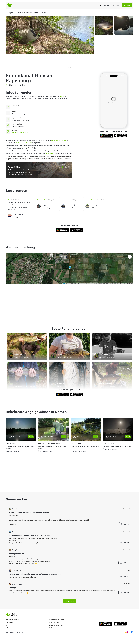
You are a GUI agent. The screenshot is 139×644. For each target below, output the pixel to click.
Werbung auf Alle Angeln (57, 620)
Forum (106, 5)
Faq (50, 628)
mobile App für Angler (59, 140)
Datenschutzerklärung (12, 620)
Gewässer (116, 5)
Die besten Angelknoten (56, 625)
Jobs (7, 628)
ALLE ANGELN (51, 153)
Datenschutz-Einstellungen (15, 632)
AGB (7, 625)
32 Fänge (18, 143)
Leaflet (64, 283)
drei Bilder (28, 143)
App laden (127, 5)
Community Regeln (55, 622)
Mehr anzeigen (69, 601)
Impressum (9, 622)
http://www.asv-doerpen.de (20, 133)
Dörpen (62, 96)
